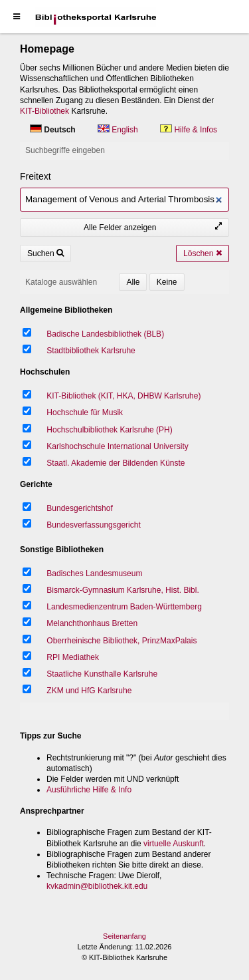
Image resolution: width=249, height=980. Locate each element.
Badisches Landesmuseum (94, 573)
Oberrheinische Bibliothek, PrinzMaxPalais (122, 641)
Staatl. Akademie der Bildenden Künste (116, 463)
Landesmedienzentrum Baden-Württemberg (124, 607)
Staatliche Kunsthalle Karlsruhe (102, 674)
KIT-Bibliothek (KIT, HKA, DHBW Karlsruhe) (124, 396)
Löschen (203, 253)
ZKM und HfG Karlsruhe (89, 691)
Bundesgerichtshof (79, 508)
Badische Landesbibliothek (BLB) (105, 334)
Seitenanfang (124, 936)
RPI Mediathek (73, 657)
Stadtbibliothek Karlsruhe (91, 351)
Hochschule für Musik (85, 412)
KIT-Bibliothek (44, 111)
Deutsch (54, 130)
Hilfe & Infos (189, 130)
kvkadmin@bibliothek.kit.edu (97, 886)
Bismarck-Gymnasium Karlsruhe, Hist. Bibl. (123, 590)
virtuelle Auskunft (174, 844)
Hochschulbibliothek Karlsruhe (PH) (109, 430)
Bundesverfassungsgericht (93, 525)
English (119, 130)
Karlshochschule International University (117, 446)
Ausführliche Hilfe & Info (89, 790)
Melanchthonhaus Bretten (92, 623)
